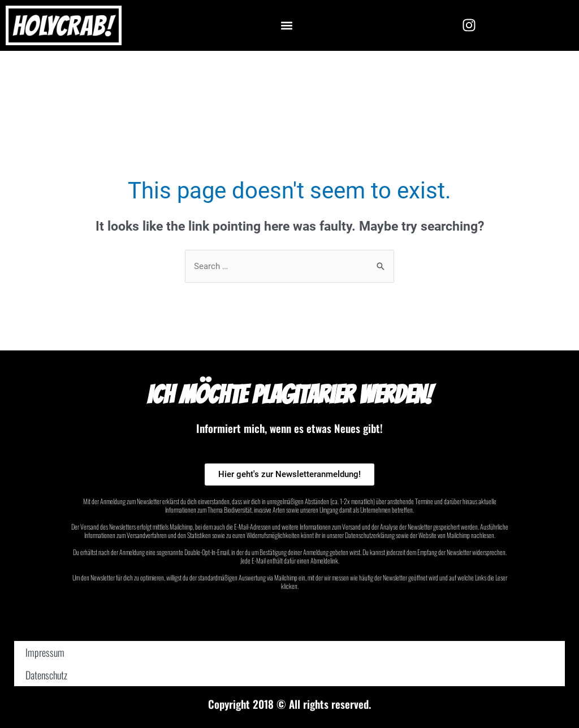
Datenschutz (46, 675)
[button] (286, 25)
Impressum (45, 652)
